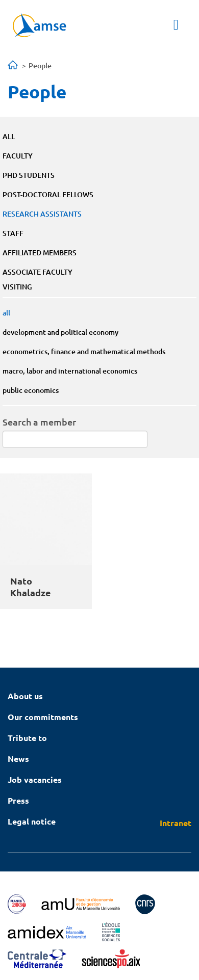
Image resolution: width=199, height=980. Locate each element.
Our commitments (43, 717)
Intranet (176, 823)
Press (18, 800)
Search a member (39, 422)
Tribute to (27, 738)
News (18, 759)
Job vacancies (35, 779)
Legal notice (32, 821)
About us (25, 696)
